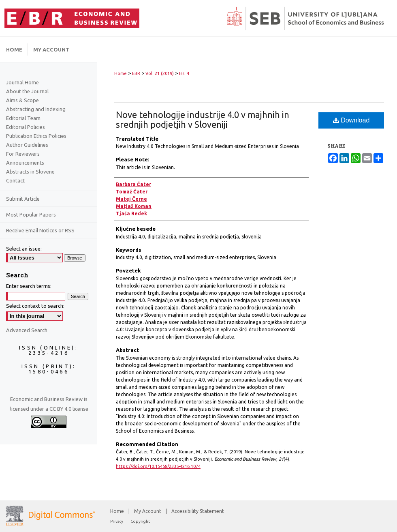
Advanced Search (27, 330)
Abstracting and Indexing (36, 109)
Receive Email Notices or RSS (40, 230)
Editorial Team (23, 118)
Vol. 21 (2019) (160, 73)
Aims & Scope (22, 100)
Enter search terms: (29, 286)
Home (121, 73)
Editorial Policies (26, 127)
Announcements (25, 163)
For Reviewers (23, 154)
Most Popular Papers (31, 215)
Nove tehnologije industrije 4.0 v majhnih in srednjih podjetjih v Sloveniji (203, 119)
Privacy (117, 521)
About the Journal (27, 91)
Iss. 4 (184, 73)
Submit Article (23, 199)
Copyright (140, 521)
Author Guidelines (27, 145)
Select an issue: (24, 249)
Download (351, 120)
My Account (148, 511)
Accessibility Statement (198, 511)
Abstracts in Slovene (30, 172)
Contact (15, 180)
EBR (136, 73)
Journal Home (22, 82)
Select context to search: (35, 306)
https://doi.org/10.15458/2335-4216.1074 (158, 466)
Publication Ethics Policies (36, 136)
